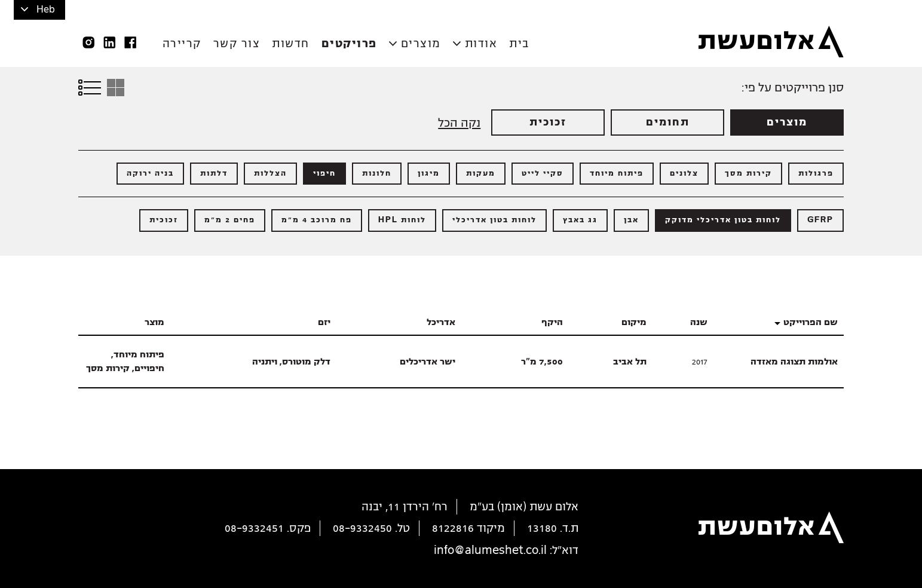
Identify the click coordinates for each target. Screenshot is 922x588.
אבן (631, 220)
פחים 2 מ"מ (230, 220)
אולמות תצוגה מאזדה (794, 362)
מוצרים (421, 44)
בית (519, 44)
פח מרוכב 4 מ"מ (317, 220)
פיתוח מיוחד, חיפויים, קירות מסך (125, 361)
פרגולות (816, 173)
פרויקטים (349, 44)
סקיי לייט (543, 173)
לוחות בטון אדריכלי (494, 220)
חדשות (291, 44)
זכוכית (548, 122)
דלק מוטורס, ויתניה (291, 362)
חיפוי (324, 173)
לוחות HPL (402, 220)
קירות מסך (748, 173)
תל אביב (630, 362)
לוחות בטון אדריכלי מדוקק (723, 220)
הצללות (270, 173)
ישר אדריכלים (428, 362)
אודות (481, 44)
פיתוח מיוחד (617, 173)
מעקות (481, 173)
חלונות (377, 173)
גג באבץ (580, 220)
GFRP (820, 220)
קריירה (182, 44)
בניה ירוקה (150, 173)
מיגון (429, 173)
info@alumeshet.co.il (490, 550)
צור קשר (237, 44)
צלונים (684, 173)
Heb (46, 10)
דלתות (214, 173)
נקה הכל (459, 123)
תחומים (668, 122)
